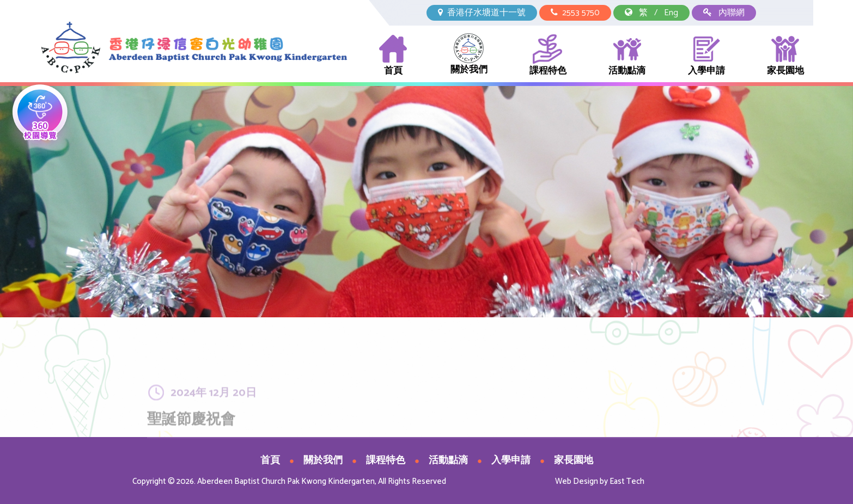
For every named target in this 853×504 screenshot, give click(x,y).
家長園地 (785, 56)
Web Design (577, 481)
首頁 (393, 56)
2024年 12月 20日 (214, 408)
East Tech (627, 481)
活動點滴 (627, 56)
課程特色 (548, 56)
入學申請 (706, 56)
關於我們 (469, 55)
